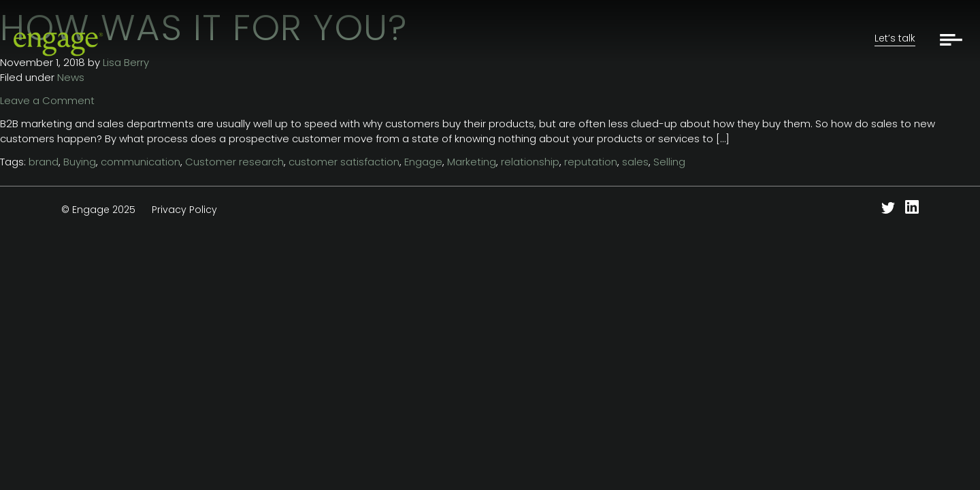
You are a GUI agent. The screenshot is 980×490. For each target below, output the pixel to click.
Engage (423, 162)
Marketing (472, 162)
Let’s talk (895, 38)
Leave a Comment (47, 100)
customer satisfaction (344, 162)
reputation (591, 162)
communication (141, 162)
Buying (80, 162)
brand (44, 162)
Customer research (234, 162)
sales (635, 162)
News (71, 77)
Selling (669, 162)
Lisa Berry (126, 62)
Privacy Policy (184, 210)
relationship (530, 162)
